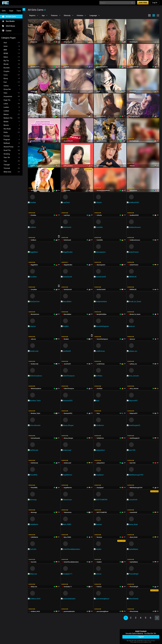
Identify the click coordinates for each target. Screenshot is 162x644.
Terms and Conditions (143, 642)
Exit (150, 642)
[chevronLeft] (24, 9)
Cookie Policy (147, 641)
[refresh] (45, 10)
